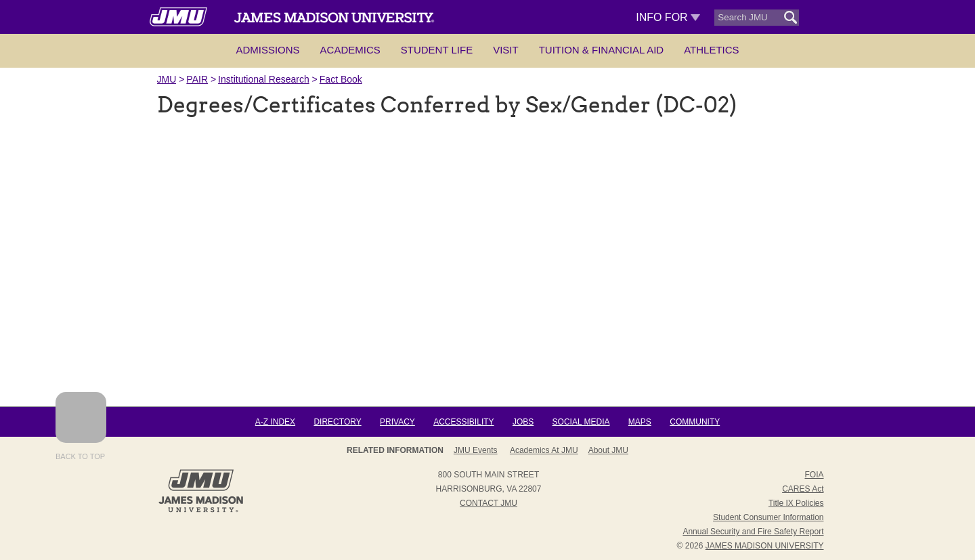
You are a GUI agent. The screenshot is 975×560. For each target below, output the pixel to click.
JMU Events (476, 450)
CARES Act (803, 489)
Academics (350, 50)
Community (695, 422)
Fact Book (341, 79)
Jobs (523, 422)
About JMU (608, 450)
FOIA (814, 475)
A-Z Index (275, 422)
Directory (337, 422)
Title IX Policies (796, 503)
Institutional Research (264, 79)
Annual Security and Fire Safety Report (753, 532)
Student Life (437, 50)
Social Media (581, 422)
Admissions (267, 50)
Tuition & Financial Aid (601, 50)
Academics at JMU (544, 450)
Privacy (397, 422)
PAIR (197, 79)
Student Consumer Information (768, 517)
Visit (506, 50)
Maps (640, 422)
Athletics (711, 50)
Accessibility (463, 422)
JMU (167, 79)
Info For (668, 17)
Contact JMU (489, 503)
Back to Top (81, 426)
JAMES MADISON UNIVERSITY (765, 546)
